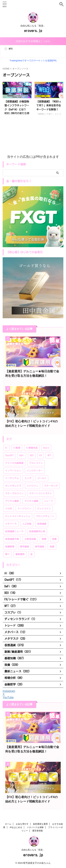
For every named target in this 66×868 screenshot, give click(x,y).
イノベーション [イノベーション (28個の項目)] (13, 471)
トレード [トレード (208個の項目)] (49, 501)
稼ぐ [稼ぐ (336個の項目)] (7, 554)
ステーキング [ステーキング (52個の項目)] (51, 486)
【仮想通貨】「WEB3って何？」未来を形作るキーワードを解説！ (49, 105)
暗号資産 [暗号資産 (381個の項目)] (24, 547)
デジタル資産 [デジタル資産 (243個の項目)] (12, 501)
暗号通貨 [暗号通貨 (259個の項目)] (39, 547)
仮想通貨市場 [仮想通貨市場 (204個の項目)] (12, 539)
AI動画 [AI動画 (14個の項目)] (17, 448)
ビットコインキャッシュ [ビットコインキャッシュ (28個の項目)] (18, 516)
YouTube (8, 697)
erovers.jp (33, 31)
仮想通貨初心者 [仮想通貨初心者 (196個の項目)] (37, 531)
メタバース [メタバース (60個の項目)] (11, 524)
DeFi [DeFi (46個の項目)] (22, 455)
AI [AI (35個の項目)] (6, 448)
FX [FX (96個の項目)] (40, 455)
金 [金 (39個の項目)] (31, 554)
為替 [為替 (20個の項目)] (52, 547)
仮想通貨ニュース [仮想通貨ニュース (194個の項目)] (14, 531)
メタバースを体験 (35, 827)
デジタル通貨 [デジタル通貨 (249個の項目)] (31, 501)
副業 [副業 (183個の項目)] (44, 539)
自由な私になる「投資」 (33, 850)
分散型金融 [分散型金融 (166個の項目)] (30, 539)
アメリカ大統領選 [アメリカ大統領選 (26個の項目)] (14, 463)
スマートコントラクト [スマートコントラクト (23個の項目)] (40, 493)
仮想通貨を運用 (40, 824)
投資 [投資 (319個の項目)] (54, 539)
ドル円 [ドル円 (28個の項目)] (9, 509)
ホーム (8, 824)
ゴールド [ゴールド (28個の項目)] (42, 478)
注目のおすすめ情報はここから (33, 41)
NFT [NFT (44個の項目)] (49, 455)
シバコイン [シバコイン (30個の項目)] (32, 486)
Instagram (9, 691)
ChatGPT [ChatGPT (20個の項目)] (9, 455)
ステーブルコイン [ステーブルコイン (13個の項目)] (14, 493)
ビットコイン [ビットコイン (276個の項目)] (44, 509)
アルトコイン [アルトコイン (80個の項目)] (36, 463)
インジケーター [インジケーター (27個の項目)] (35, 471)
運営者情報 (37, 831)
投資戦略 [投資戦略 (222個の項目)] (10, 547)
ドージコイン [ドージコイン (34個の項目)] (24, 509)
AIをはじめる (16, 827)
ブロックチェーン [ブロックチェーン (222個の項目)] (45, 516)
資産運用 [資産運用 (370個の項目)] (20, 554)
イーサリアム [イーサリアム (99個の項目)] (12, 478)
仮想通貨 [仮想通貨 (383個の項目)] (42, 524)
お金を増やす (22, 824)
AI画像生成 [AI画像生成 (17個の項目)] (32, 448)
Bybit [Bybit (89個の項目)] (46, 448)
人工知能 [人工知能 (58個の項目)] (27, 524)
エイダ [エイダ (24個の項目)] (28, 478)
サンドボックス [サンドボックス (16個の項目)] (13, 486)
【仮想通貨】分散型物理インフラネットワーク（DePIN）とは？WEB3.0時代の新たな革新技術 (17, 109)
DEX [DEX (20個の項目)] (32, 455)
